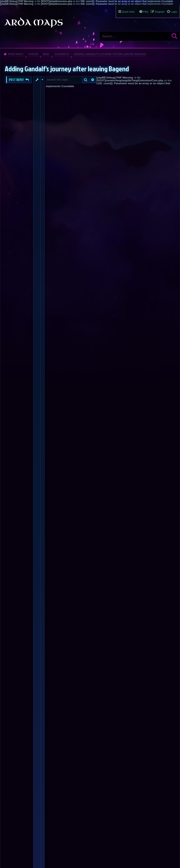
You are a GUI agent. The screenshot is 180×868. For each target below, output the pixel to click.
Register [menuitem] (160, 12)
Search (174, 36)
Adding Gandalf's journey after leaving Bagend (110, 54)
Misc (46, 54)
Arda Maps (16, 54)
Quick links (128, 12)
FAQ (146, 12)
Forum (33, 54)
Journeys (62, 54)
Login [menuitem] (174, 12)
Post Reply (17, 80)
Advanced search (93, 80)
